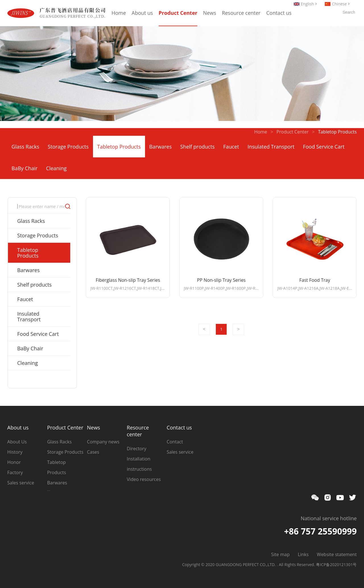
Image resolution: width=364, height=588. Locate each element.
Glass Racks (25, 147)
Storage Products (68, 147)
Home (119, 13)
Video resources (144, 479)
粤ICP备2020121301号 (336, 565)
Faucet (231, 147)
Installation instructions (139, 464)
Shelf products (197, 147)
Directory (137, 449)
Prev (204, 329)
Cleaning (56, 168)
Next (238, 329)
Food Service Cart (324, 147)
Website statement (337, 554)
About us (142, 13)
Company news (103, 442)
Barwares (161, 147)
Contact (175, 442)
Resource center (241, 13)
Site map (280, 554)
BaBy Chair (25, 168)
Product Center (178, 13)
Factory (15, 472)
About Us (17, 442)
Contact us (279, 13)
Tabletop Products (119, 147)
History (15, 452)
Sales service (21, 483)
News (210, 13)
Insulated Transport (271, 147)
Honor (14, 462)
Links (303, 554)
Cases (93, 452)
